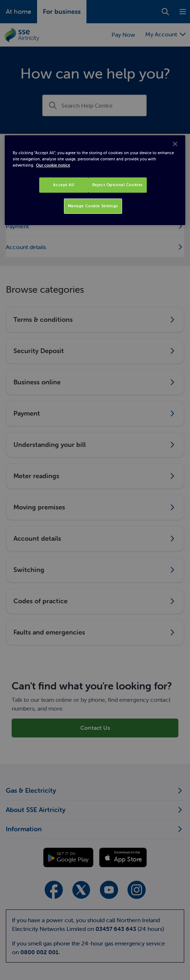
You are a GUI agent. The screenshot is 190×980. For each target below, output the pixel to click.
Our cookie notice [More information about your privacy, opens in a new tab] (53, 165)
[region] (95, 180)
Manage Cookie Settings (93, 206)
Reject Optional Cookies (118, 185)
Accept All (64, 185)
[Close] (175, 144)
